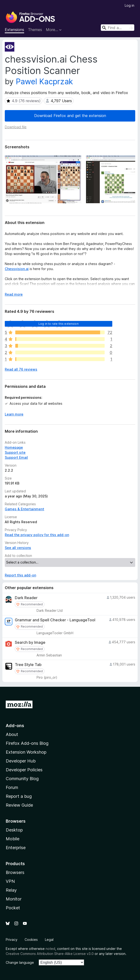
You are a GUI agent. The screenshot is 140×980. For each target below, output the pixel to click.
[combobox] (118, 28)
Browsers (15, 872)
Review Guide (19, 805)
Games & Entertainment (24, 509)
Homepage (14, 447)
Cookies (31, 940)
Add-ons (15, 726)
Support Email (16, 457)
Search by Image (30, 642)
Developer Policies (24, 770)
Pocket (13, 908)
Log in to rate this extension (59, 324)
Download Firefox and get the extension (70, 116)
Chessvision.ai (17, 269)
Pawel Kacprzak (44, 82)
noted (50, 949)
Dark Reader (26, 598)
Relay (11, 890)
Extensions (14, 30)
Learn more (14, 414)
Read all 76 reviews (21, 369)
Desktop (14, 830)
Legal (49, 940)
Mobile (13, 839)
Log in (129, 5)
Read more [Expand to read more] (14, 294)
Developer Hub (21, 761)
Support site (15, 452)
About (12, 734)
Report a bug (19, 796)
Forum (12, 787)
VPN (10, 881)
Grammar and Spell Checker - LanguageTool (55, 620)
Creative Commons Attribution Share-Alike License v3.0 (50, 954)
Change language (20, 962)
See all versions (18, 548)
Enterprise (16, 848)
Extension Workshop (26, 752)
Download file (16, 127)
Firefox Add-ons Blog (27, 743)
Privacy (12, 940)
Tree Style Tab (28, 665)
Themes (35, 30)
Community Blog (22, 779)
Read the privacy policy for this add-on (37, 535)
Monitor (14, 899)
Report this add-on (20, 575)
